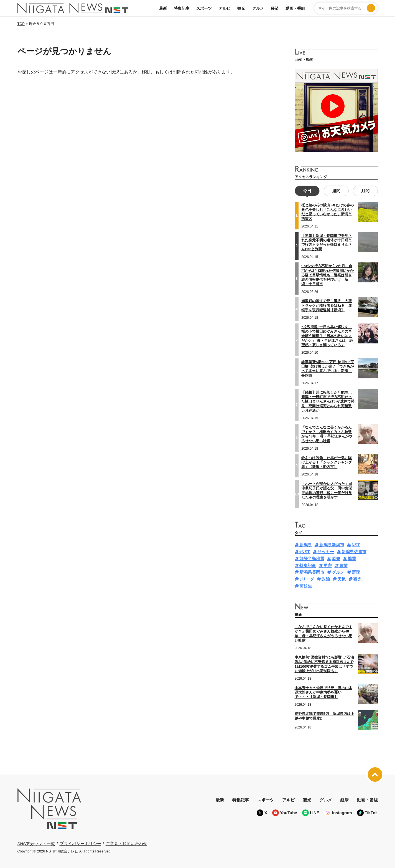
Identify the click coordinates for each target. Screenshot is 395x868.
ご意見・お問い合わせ (126, 843)
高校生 (306, 585)
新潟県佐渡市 (354, 551)
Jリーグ (307, 579)
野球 (356, 572)
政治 (326, 579)
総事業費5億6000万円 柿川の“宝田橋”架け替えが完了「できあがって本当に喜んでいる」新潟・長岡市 (328, 368)
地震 (352, 558)
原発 (336, 558)
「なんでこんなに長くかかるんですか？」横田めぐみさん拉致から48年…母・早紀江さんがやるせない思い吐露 (327, 434)
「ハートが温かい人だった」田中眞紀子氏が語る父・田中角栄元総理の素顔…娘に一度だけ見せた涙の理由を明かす (327, 490)
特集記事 (182, 8)
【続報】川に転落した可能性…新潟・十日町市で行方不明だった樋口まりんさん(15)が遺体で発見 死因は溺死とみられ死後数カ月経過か (328, 401)
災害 (328, 565)
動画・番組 (295, 8)
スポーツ (204, 8)
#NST (305, 551)
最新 (163, 8)
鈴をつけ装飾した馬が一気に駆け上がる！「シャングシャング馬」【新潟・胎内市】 (327, 462)
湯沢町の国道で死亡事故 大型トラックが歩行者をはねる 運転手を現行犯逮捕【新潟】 (327, 305)
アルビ (225, 8)
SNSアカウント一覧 (36, 843)
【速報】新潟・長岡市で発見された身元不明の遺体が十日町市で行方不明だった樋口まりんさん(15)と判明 (327, 242)
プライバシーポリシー (80, 843)
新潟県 (306, 544)
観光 (241, 8)
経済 (275, 8)
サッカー (326, 551)
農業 (343, 565)
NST (356, 544)
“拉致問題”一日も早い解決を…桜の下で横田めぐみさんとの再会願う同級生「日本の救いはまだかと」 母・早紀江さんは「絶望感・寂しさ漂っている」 (327, 335)
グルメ (258, 8)
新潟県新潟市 (332, 544)
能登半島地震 (312, 558)
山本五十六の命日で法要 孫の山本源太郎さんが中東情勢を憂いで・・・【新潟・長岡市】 (323, 692)
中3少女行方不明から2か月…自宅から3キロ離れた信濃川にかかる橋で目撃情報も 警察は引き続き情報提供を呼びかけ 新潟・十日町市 (328, 274)
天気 (342, 579)
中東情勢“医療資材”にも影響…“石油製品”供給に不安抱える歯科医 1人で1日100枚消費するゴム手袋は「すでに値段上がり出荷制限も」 (324, 664)
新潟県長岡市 (312, 572)
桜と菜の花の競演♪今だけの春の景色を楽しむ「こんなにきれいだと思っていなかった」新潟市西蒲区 (328, 211)
